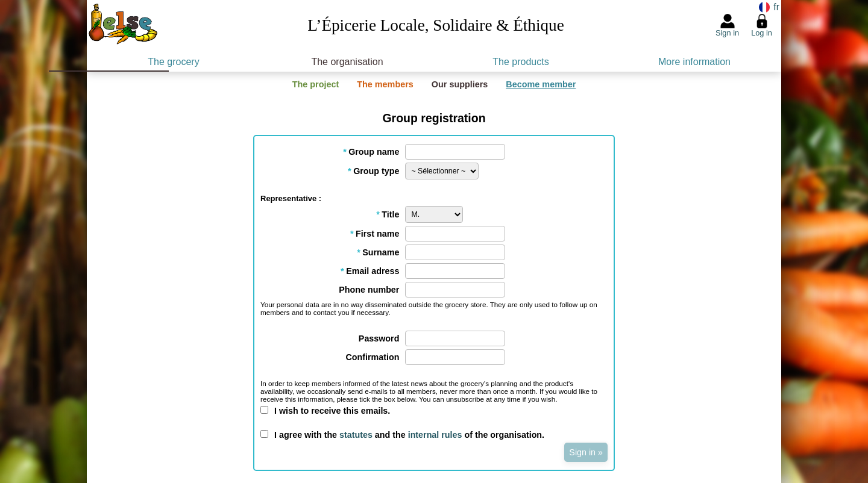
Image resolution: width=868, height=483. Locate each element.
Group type (374, 171)
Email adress (370, 271)
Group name (371, 152)
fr (775, 7)
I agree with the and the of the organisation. (409, 435)
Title (388, 214)
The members (385, 84)
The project (316, 84)
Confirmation (372, 357)
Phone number (369, 290)
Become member (541, 84)
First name (375, 234)
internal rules (435, 435)
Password (379, 338)
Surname (378, 252)
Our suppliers (460, 84)
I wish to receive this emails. (332, 411)
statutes (356, 435)
